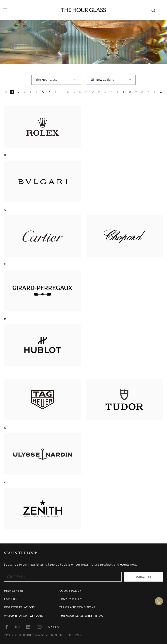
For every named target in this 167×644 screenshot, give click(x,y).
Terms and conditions (77, 607)
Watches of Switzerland (24, 616)
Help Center (14, 591)
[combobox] (56, 80)
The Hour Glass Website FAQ (81, 616)
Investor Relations (19, 607)
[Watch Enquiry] (159, 601)
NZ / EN (54, 627)
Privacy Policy (71, 599)
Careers (10, 599)
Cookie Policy (70, 591)
